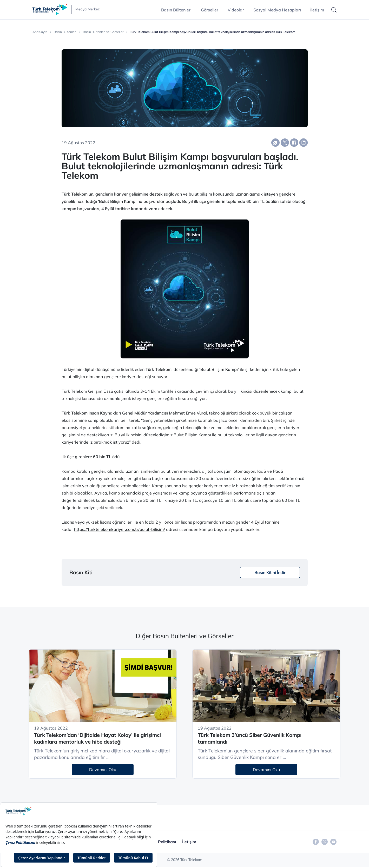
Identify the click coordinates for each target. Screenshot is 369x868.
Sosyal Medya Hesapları (277, 10)
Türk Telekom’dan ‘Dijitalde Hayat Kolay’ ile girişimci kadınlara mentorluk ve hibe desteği (97, 738)
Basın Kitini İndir (270, 572)
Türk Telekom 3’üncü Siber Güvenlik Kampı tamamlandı (250, 738)
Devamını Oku (103, 770)
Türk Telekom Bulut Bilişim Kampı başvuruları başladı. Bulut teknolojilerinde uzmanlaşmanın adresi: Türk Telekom (213, 32)
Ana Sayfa (40, 32)
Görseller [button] (210, 10)
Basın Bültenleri (65, 32)
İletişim (317, 10)
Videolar (236, 10)
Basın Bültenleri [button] (176, 10)
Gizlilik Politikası (160, 842)
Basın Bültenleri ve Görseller (103, 32)
